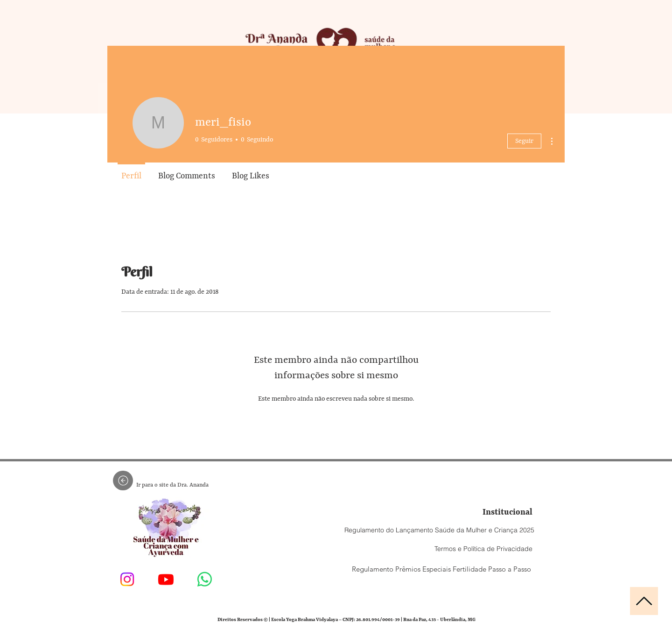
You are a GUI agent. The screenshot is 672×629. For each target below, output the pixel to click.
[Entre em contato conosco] (205, 579)
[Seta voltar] (123, 481)
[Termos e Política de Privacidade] (483, 549)
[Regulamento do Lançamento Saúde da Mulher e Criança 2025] (439, 530)
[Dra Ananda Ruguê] (127, 579)
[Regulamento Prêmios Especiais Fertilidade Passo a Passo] (441, 569)
